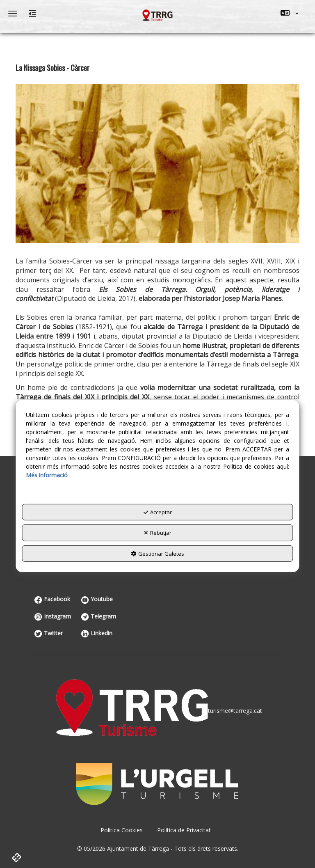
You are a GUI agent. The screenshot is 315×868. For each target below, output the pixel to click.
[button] (290, 13)
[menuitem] (290, 13)
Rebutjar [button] (158, 533)
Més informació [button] (47, 475)
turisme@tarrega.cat (235, 711)
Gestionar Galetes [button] (157, 554)
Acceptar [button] (158, 512)
